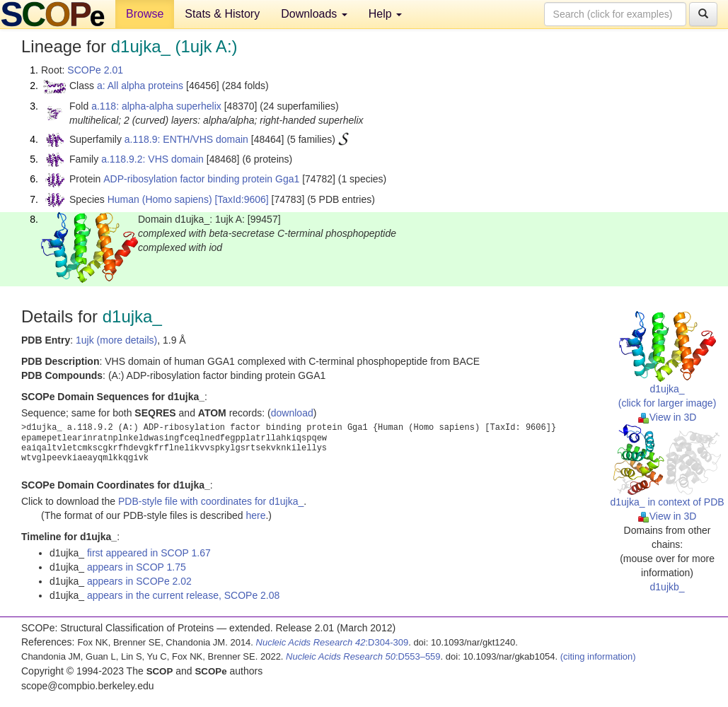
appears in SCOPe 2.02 (139, 581)
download (292, 413)
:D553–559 (363, 656)
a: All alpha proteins (140, 86)
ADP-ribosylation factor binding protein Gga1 (201, 179)
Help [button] (385, 14)
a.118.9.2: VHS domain (152, 159)
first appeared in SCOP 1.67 (149, 553)
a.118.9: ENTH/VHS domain (186, 139)
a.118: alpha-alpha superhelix (156, 106)
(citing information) (598, 656)
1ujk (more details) (116, 340)
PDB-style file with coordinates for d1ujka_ (211, 501)
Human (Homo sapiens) (160, 199)
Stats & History (222, 14)
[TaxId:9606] (241, 199)
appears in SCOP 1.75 (137, 567)
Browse (145, 14)
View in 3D (668, 417)
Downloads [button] (314, 14)
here (255, 515)
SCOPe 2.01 (95, 70)
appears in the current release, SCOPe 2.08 (183, 595)
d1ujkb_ (668, 587)
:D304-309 (333, 642)
